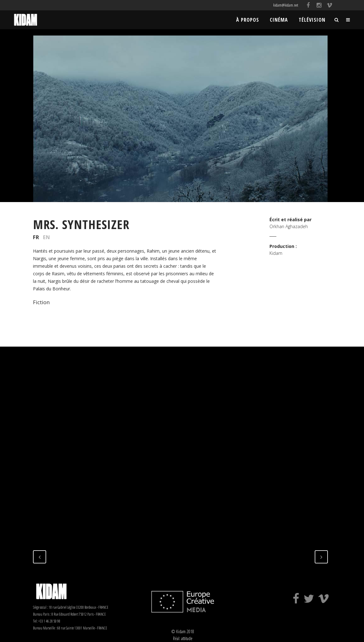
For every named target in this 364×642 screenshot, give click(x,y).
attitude (187, 638)
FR (36, 237)
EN (47, 237)
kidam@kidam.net (286, 5)
